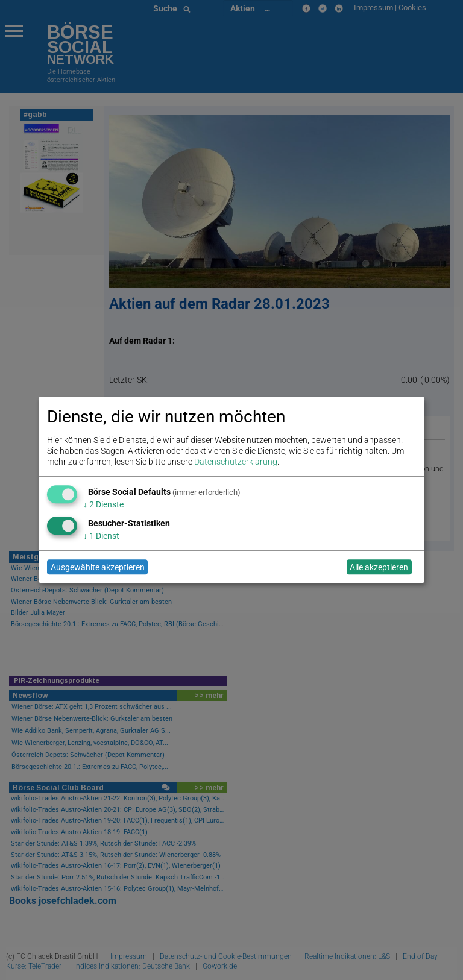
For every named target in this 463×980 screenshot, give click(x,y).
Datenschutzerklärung (236, 462)
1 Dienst (101, 536)
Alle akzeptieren (379, 567)
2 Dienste (103, 504)
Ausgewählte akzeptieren (98, 567)
